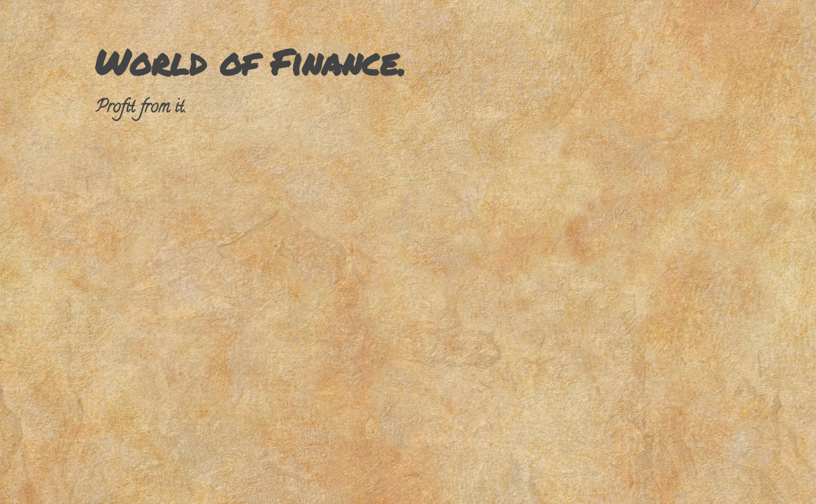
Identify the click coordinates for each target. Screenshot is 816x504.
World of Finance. (250, 62)
